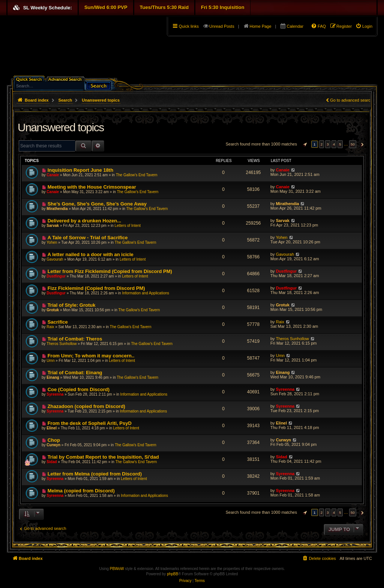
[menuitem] (364, 26)
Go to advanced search (351, 100)
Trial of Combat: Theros (75, 339)
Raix (50, 327)
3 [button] (328, 144)
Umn (50, 361)
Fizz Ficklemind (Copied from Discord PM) (96, 288)
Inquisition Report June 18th (81, 170)
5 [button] (340, 144)
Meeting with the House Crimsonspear (92, 187)
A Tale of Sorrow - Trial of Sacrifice (88, 238)
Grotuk (53, 310)
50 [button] (353, 144)
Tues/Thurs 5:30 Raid (164, 7)
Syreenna (55, 394)
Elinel (52, 428)
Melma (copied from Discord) (81, 491)
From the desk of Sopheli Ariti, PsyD (90, 423)
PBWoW (117, 569)
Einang (53, 377)
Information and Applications (145, 293)
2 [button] (322, 144)
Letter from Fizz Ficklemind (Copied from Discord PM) (110, 271)
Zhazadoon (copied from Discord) (86, 406)
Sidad (52, 462)
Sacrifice (58, 322)
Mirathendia (57, 209)
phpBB (172, 574)
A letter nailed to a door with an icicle (91, 254)
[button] (304, 144)
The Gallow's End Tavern (137, 175)
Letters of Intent (128, 226)
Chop (54, 440)
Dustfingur (56, 276)
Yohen (52, 242)
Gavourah (55, 259)
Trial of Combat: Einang (75, 373)
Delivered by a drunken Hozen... (85, 221)
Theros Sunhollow (61, 344)
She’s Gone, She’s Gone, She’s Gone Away (97, 204)
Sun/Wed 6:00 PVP (106, 7)
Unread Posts (222, 26)
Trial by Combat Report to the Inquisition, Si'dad (103, 457)
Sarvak (53, 226)
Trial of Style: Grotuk (72, 305)
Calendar (295, 26)
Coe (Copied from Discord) (79, 389)
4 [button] (334, 144)
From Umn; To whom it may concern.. (91, 356)
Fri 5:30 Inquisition (223, 7)
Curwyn (53, 445)
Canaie (53, 175)
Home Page (261, 26)
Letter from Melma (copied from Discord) (95, 474)
